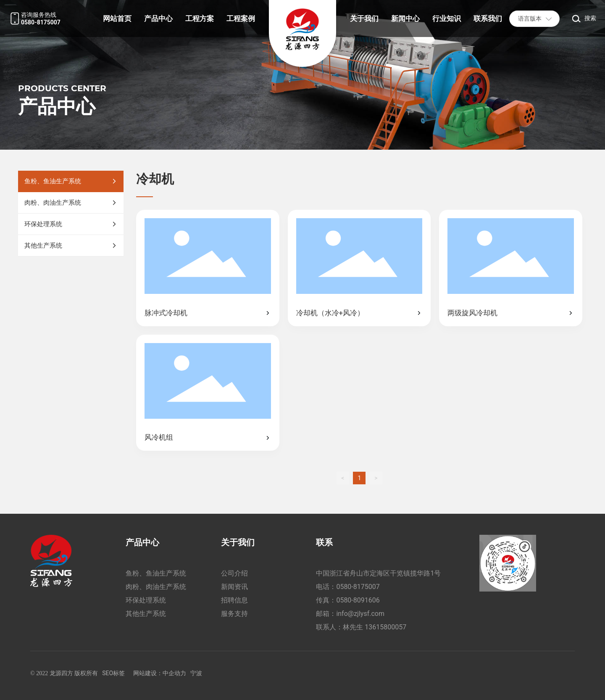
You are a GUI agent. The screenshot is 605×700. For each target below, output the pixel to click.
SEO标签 (113, 673)
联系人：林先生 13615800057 (361, 627)
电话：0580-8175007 (348, 587)
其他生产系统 (146, 614)
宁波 (196, 673)
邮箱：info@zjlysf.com (350, 614)
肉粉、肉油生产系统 (156, 587)
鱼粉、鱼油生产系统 (156, 573)
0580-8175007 (41, 22)
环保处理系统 (146, 600)
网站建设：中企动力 (160, 673)
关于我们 (238, 542)
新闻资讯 (234, 587)
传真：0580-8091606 (348, 600)
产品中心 (142, 542)
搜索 (590, 18)
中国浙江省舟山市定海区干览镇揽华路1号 (378, 573)
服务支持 (234, 614)
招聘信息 (234, 600)
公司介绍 (234, 573)
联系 (324, 542)
